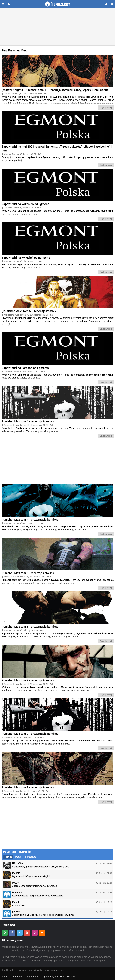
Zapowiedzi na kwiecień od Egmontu (26, 258)
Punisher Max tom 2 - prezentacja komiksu (30, 734)
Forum (8, 857)
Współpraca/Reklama (52, 977)
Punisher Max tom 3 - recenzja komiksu (28, 573)
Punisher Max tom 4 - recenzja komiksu (28, 421)
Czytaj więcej (106, 108)
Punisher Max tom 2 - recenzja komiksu (28, 680)
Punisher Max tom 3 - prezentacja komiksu (30, 627)
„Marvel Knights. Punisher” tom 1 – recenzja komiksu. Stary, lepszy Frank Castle (55, 90)
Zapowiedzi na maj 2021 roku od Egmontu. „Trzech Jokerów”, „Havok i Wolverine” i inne (57, 148)
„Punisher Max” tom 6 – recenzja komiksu (29, 311)
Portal (18, 857)
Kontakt (71, 977)
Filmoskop (31, 857)
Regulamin (32, 977)
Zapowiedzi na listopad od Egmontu (25, 368)
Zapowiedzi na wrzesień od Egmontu (26, 204)
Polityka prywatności (13, 977)
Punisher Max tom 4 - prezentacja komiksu (30, 520)
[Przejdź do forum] (9, 4)
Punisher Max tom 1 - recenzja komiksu (28, 787)
